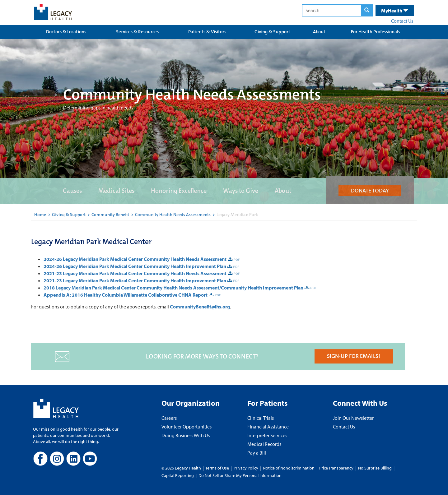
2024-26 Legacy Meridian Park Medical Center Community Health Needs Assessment (135, 259)
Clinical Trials (261, 418)
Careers (169, 418)
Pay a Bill (257, 453)
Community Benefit (110, 215)
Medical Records (264, 444)
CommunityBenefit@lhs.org (200, 307)
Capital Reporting (178, 475)
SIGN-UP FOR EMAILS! (354, 356)
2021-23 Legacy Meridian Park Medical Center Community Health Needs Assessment (135, 273)
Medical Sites (116, 191)
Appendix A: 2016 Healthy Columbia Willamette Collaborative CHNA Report (126, 295)
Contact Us (402, 21)
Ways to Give (241, 191)
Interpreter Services (267, 435)
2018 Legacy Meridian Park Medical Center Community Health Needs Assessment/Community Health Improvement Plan (173, 288)
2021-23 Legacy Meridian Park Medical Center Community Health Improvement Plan (135, 280)
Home (40, 215)
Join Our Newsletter (353, 418)
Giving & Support (272, 32)
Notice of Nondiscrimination (289, 468)
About (319, 32)
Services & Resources (137, 32)
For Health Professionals (376, 32)
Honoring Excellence (179, 191)
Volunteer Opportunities (187, 427)
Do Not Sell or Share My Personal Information (240, 475)
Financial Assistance (268, 427)
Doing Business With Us (186, 435)
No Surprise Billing (375, 468)
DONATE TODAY (370, 191)
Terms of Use (218, 468)
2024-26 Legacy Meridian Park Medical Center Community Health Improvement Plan (135, 266)
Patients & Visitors (207, 32)
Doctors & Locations (66, 32)
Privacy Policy (246, 468)
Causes (72, 191)
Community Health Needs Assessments (173, 215)
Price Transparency (336, 468)
